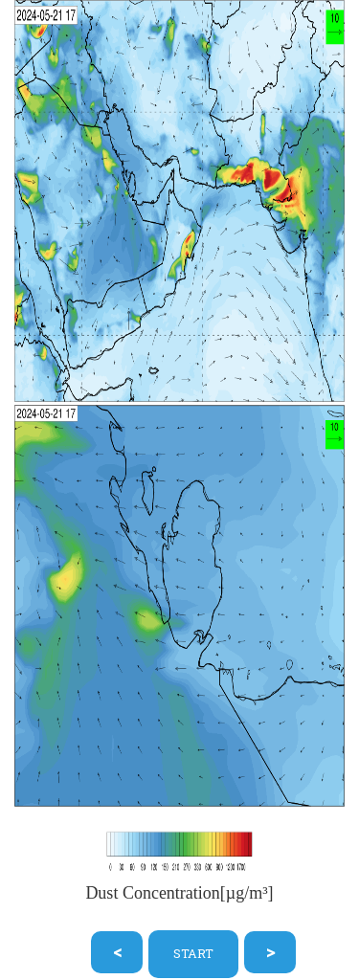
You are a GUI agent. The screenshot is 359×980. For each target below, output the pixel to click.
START (193, 953)
